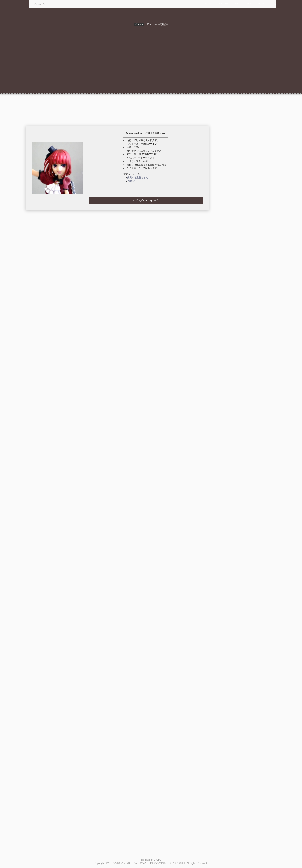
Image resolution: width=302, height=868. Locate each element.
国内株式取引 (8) (228, 270)
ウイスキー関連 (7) (229, 284)
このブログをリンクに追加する (236, 667)
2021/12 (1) (229, 466)
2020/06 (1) (229, 547)
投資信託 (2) (225, 280)
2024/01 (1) (229, 353)
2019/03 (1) (229, 565)
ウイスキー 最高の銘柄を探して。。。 (245, 653)
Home (139, 24)
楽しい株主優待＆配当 (235, 649)
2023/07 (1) (229, 380)
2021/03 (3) (229, 507)
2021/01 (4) (229, 516)
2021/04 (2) (229, 502)
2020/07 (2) (229, 543)
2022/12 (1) (229, 412)
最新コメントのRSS (234, 626)
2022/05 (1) (229, 444)
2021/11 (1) (229, 471)
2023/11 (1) (229, 363)
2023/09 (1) (229, 371)
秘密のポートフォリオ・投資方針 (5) (239, 261)
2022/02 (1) (229, 457)
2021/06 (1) (229, 493)
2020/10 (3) (229, 529)
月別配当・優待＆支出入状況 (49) (237, 266)
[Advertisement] (151, 56)
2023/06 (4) (229, 385)
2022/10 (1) (229, 421)
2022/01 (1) (229, 462)
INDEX (237, 4)
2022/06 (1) (229, 439)
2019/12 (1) (229, 561)
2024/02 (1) (229, 349)
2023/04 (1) (229, 394)
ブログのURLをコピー (146, 200)
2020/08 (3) (229, 538)
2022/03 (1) (229, 453)
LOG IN (261, 4)
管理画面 (227, 662)
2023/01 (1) (229, 408)
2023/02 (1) (229, 403)
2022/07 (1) (229, 435)
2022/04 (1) (229, 448)
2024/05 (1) (229, 335)
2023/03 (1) (229, 399)
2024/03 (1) (229, 344)
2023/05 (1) (229, 390)
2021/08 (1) (229, 484)
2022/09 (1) (229, 426)
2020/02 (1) (229, 556)
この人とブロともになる (232, 690)
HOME (209, 4)
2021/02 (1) (229, 511)
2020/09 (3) (229, 534)
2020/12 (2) (229, 520)
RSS (249, 4)
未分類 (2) (224, 289)
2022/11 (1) (229, 416)
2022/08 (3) (229, 430)
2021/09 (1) (229, 480)
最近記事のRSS (231, 621)
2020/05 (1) (229, 552)
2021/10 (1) (229, 475)
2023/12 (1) (229, 358)
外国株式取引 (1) (228, 275)
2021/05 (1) (229, 498)
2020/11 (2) (229, 525)
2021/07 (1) (229, 489)
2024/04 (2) (229, 340)
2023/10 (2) (229, 367)
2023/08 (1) (229, 376)
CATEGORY (223, 4)
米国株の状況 (230, 658)
